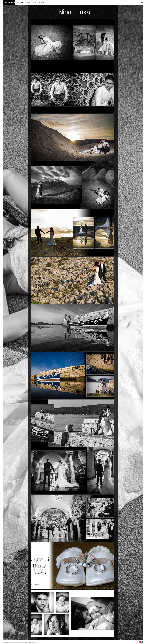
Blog (35, 3)
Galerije (20, 3)
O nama (28, 3)
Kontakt (42, 3)
